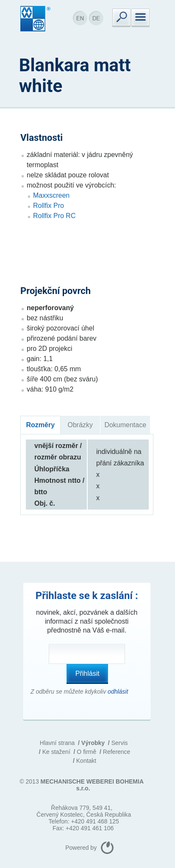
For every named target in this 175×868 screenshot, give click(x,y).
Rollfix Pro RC (54, 216)
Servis (120, 743)
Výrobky (93, 743)
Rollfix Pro (49, 206)
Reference (117, 752)
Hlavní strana (57, 743)
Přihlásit (87, 673)
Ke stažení (56, 752)
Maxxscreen (51, 195)
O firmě (86, 752)
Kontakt (86, 761)
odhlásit (118, 692)
